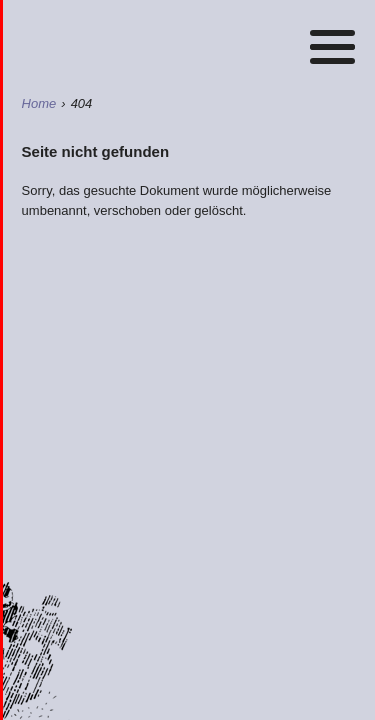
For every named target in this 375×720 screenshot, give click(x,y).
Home (192, 40)
